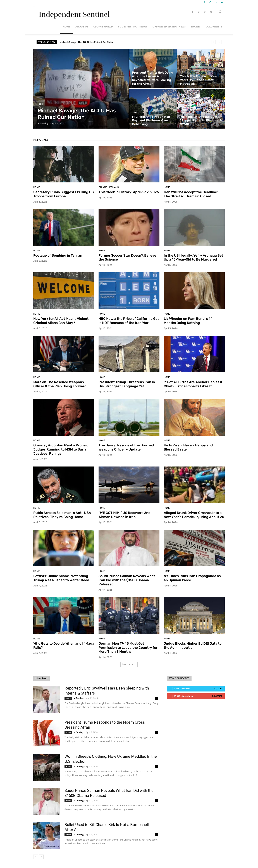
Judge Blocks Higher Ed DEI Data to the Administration (193, 646)
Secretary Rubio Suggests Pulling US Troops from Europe (64, 194)
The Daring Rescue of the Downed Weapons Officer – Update (126, 447)
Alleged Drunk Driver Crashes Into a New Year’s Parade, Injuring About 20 (194, 515)
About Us (82, 26)
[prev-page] (36, 857)
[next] (219, 42)
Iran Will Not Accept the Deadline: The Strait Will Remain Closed (191, 194)
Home (67, 26)
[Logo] (74, 12)
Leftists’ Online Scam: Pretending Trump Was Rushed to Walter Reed (61, 578)
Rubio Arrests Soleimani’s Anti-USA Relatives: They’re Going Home (62, 515)
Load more (129, 664)
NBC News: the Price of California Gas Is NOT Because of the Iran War (129, 321)
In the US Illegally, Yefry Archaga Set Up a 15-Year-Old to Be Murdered (193, 257)
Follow (218, 689)
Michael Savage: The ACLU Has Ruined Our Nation (87, 42)
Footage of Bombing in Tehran (58, 255)
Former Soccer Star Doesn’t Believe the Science (127, 257)
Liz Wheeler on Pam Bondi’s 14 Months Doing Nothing (188, 321)
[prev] (213, 42)
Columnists (214, 26)
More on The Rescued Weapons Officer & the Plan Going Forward (60, 384)
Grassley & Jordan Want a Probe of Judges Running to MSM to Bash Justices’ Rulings (62, 449)
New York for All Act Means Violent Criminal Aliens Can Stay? (61, 321)
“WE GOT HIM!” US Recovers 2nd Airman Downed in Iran (125, 515)
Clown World (103, 26)
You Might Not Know (133, 26)
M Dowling (79, 698)
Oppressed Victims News (169, 26)
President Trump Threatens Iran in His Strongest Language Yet (127, 384)
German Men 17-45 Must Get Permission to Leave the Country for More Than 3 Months (128, 648)
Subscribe (217, 696)
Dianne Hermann (109, 187)
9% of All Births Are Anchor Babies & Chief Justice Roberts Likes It (193, 384)
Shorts (196, 26)
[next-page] (41, 857)
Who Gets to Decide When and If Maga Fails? (64, 646)
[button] (220, 12)
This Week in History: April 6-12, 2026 (129, 192)
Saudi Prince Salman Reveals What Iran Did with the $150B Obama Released (127, 580)
